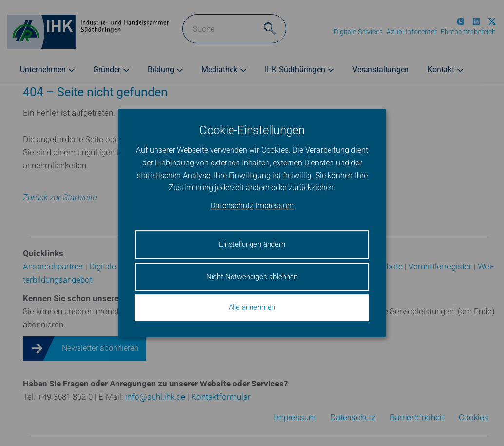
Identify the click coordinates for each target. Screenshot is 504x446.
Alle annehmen (252, 307)
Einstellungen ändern (252, 244)
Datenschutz (232, 206)
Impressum (275, 206)
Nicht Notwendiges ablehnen (252, 277)
